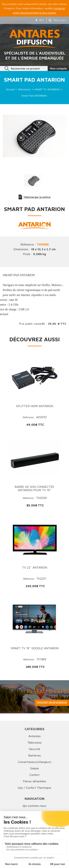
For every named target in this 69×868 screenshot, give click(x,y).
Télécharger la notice (35, 197)
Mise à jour (57, 20)
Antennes (35, 736)
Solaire (34, 768)
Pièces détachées (35, 781)
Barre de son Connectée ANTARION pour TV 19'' (34, 488)
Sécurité (34, 749)
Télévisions (34, 742)
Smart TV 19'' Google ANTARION (35, 648)
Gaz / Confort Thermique (34, 788)
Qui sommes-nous (34, 806)
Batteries (35, 755)
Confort (34, 775)
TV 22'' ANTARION (35, 567)
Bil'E (40, 20)
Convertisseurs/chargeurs (35, 762)
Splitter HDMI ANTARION (35, 406)
